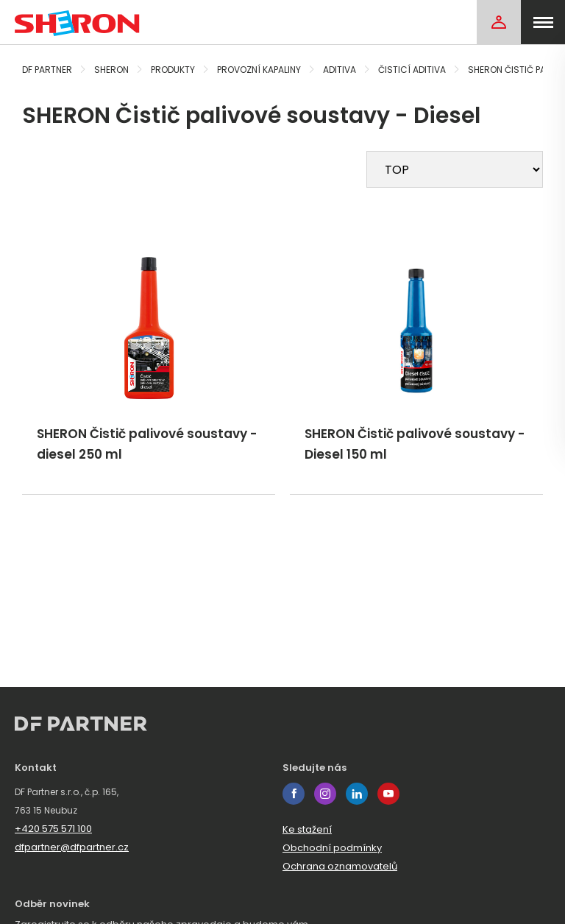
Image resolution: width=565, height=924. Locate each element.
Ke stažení (307, 829)
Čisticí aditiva (412, 70)
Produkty (173, 70)
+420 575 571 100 (53, 829)
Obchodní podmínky (332, 848)
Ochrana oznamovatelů (340, 866)
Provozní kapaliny (259, 70)
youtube (388, 794)
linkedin (357, 794)
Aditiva (340, 70)
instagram (325, 794)
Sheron (111, 70)
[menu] (543, 22)
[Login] (499, 22)
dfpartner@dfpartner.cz (72, 847)
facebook (294, 794)
